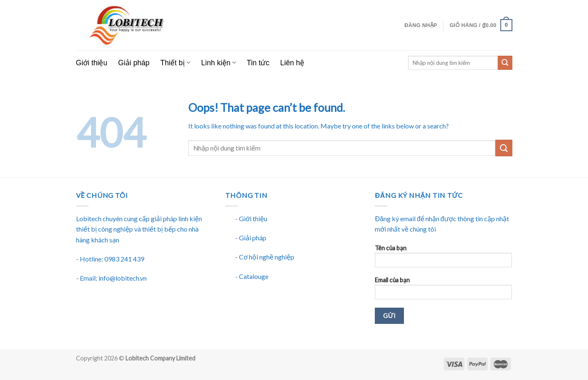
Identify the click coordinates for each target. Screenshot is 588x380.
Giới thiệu (92, 63)
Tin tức (258, 63)
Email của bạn (443, 291)
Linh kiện (219, 63)
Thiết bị (175, 63)
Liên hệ (292, 63)
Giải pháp (134, 63)
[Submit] (504, 148)
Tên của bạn (443, 259)
